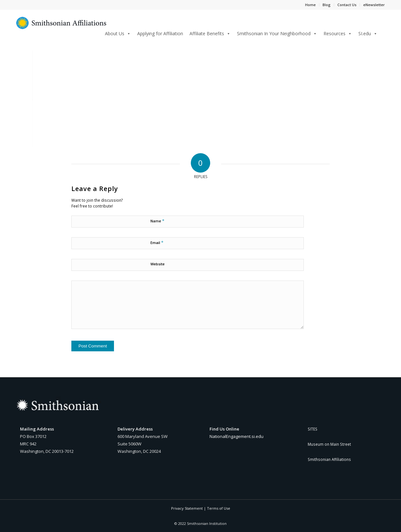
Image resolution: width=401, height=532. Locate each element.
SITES (313, 429)
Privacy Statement (187, 508)
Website (158, 264)
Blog (327, 5)
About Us (118, 33)
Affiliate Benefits (210, 33)
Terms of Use (219, 508)
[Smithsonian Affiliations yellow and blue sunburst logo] (61, 27)
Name (157, 221)
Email (157, 242)
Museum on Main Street (329, 444)
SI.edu (368, 33)
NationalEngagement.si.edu (236, 436)
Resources (338, 33)
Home (310, 5)
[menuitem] (383, 33)
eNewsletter (374, 5)
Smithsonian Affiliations (329, 459)
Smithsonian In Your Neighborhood (277, 33)
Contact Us (347, 5)
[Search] (383, 32)
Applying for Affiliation (160, 33)
